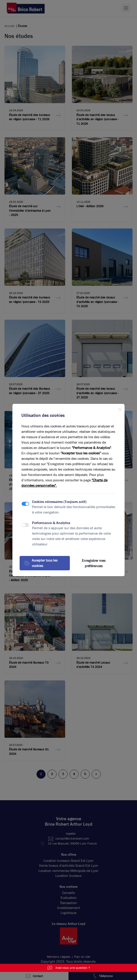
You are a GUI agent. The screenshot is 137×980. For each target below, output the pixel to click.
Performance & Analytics (51, 523)
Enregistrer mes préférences (94, 563)
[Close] (120, 409)
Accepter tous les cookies (41, 563)
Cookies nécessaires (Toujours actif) (59, 502)
